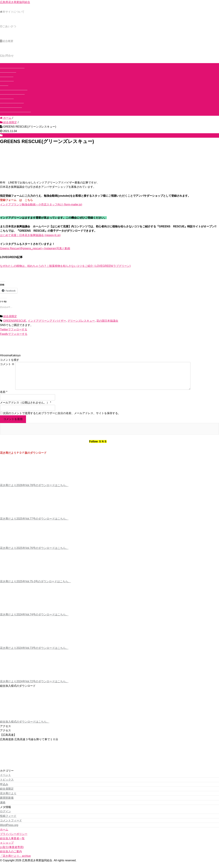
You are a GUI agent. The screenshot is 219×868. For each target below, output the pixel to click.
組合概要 (7, 41)
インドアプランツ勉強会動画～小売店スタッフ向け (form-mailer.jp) (41, 204)
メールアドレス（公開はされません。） (25, 408)
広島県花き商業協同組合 (15, 2)
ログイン (5, 817)
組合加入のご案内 (11, 109)
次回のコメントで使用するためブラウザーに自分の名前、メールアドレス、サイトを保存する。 (62, 419)
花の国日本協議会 (107, 321)
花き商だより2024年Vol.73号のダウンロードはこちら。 (34, 653)
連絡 (3, 808)
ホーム (4, 87)
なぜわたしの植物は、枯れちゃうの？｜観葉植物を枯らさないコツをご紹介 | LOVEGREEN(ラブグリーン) (65, 266)
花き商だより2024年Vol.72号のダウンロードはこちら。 (34, 687)
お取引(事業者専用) (12, 105)
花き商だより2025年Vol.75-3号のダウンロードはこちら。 (35, 587)
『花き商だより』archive (15, 114)
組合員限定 (10, 135)
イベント (5, 780)
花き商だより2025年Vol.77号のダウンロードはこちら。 (34, 524)
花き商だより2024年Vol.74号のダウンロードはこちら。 (34, 620)
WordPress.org (9, 831)
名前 (3, 397)
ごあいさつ (8, 26)
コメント (7, 364)
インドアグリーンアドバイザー (47, 321)
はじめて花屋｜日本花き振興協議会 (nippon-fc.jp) (30, 235)
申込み (4, 790)
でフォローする (14, 329)
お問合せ (7, 56)
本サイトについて (12, 12)
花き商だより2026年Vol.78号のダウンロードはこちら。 (34, 491)
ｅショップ (7, 100)
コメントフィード (11, 826)
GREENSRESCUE (15, 321)
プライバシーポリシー (14, 92)
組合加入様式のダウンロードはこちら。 (25, 727)
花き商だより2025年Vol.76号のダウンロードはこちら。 (34, 553)
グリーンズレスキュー (81, 321)
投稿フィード (8, 821)
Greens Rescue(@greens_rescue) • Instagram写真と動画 (35, 248)
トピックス (7, 785)
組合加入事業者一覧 (12, 96)
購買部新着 (7, 803)
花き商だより (8, 799)
